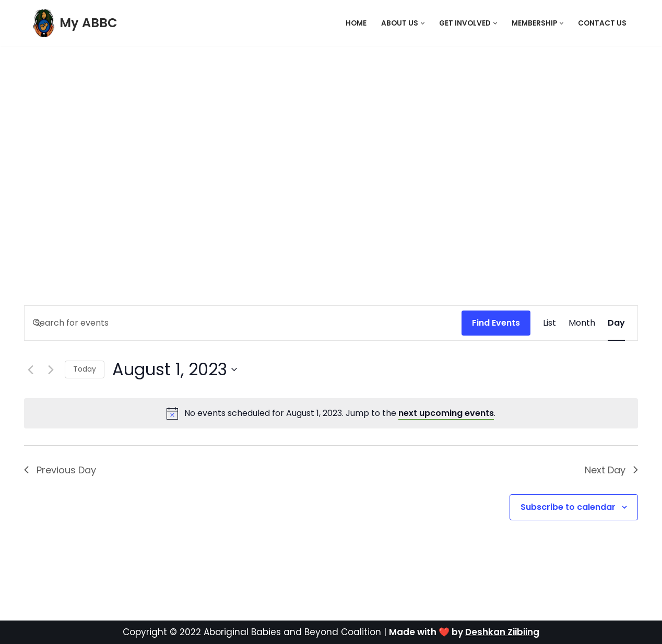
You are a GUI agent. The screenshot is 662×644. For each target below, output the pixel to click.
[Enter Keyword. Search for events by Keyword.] (243, 323)
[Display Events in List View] (549, 323)
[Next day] (51, 369)
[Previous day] (30, 369)
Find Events (496, 323)
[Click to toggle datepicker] (175, 369)
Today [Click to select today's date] (85, 369)
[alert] (340, 413)
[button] (423, 23)
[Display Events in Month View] (582, 323)
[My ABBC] (75, 23)
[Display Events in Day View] (616, 323)
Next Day (611, 470)
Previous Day (60, 470)
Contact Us (602, 23)
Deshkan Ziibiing (502, 632)
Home (356, 23)
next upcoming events (446, 413)
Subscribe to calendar (568, 507)
